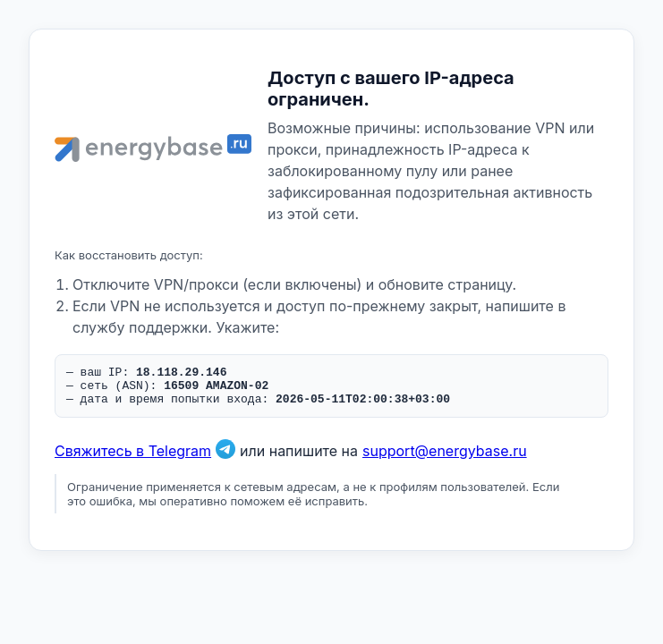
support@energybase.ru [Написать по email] (445, 459)
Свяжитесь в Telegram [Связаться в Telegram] (133, 459)
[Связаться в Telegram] (225, 459)
